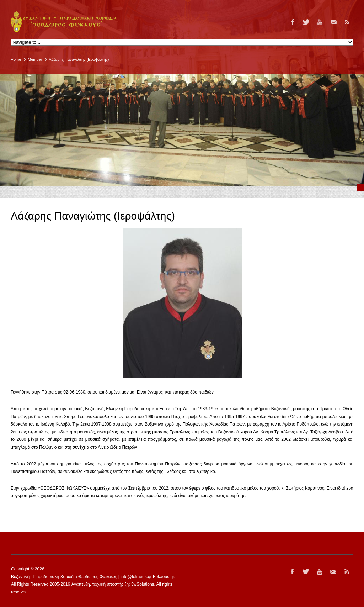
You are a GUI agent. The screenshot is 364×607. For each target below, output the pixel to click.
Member (35, 59)
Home (16, 59)
